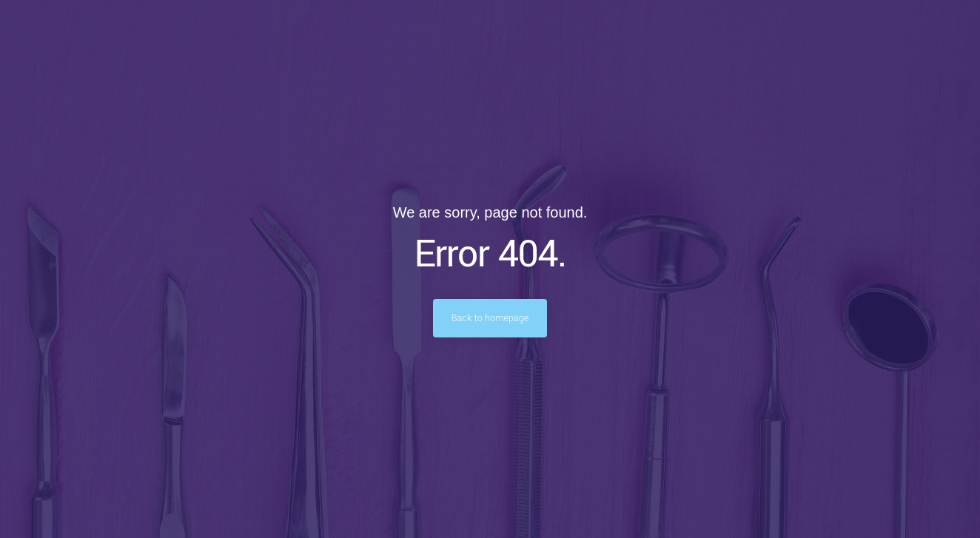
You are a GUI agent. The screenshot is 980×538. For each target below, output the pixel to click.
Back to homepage (490, 318)
